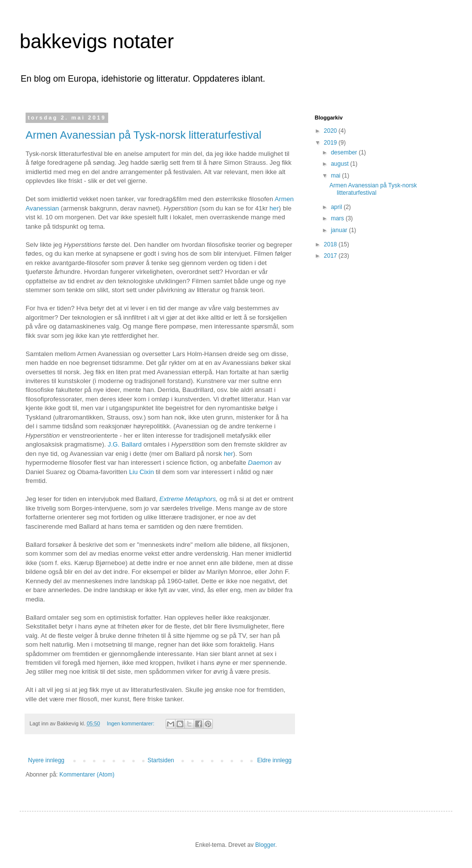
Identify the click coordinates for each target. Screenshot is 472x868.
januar (340, 230)
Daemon (260, 463)
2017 (331, 256)
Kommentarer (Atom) (87, 775)
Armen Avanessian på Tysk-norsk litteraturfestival (144, 135)
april (337, 207)
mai (337, 176)
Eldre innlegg (274, 760)
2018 (331, 244)
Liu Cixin (142, 472)
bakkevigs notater (97, 41)
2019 (331, 143)
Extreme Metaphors (188, 499)
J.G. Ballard (125, 444)
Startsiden (161, 760)
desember (345, 152)
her (274, 208)
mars (338, 218)
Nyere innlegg (46, 760)
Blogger (265, 845)
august (340, 164)
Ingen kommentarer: (131, 723)
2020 (331, 131)
